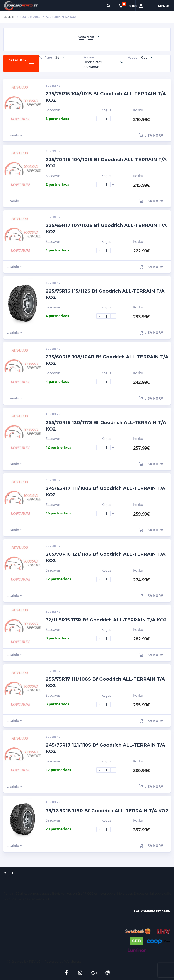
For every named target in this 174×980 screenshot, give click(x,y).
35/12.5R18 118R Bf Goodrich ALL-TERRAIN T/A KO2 (107, 811)
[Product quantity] (108, 119)
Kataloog (17, 60)
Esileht (9, 17)
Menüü (164, 6)
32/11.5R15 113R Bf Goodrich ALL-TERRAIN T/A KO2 (106, 620)
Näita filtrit (86, 37)
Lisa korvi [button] (152, 135)
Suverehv (53, 85)
